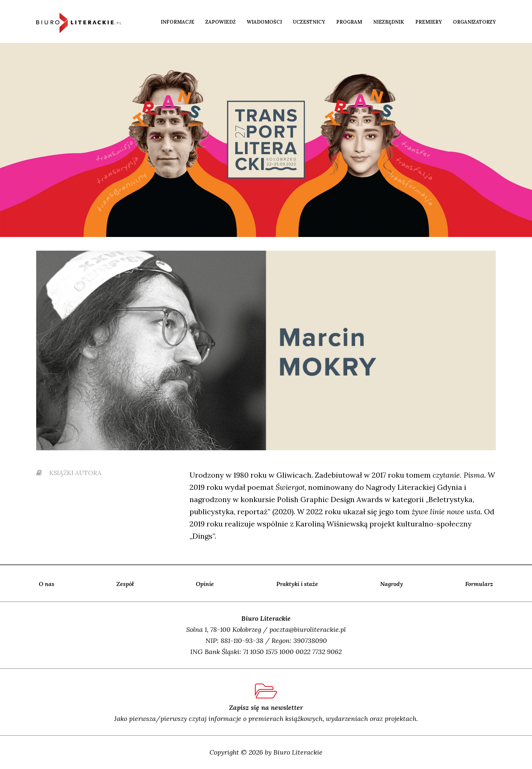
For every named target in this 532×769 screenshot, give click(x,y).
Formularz (479, 584)
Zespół (125, 584)
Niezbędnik (389, 22)
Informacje (178, 22)
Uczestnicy (309, 22)
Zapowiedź (221, 22)
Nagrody (392, 584)
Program (349, 22)
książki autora (69, 473)
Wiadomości (264, 22)
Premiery (429, 22)
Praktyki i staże (297, 584)
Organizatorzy (474, 22)
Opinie (205, 584)
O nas (47, 584)
